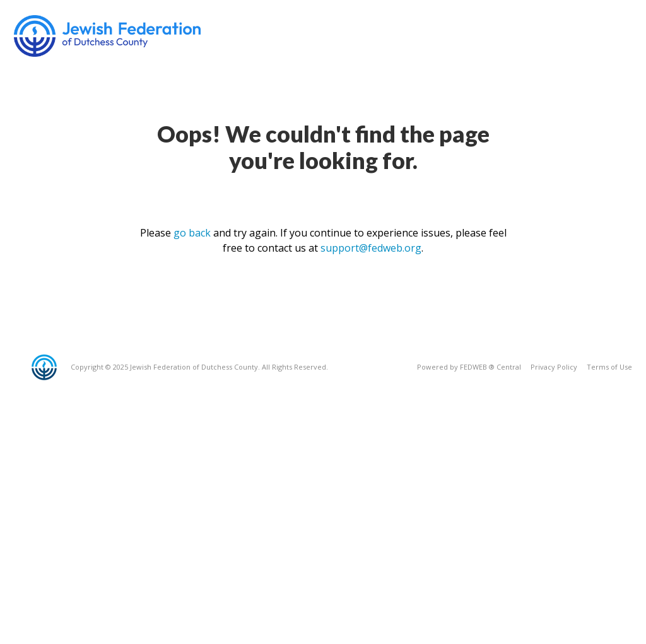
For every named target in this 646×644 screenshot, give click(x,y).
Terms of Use (609, 367)
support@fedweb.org (371, 248)
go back (192, 233)
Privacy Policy (554, 367)
